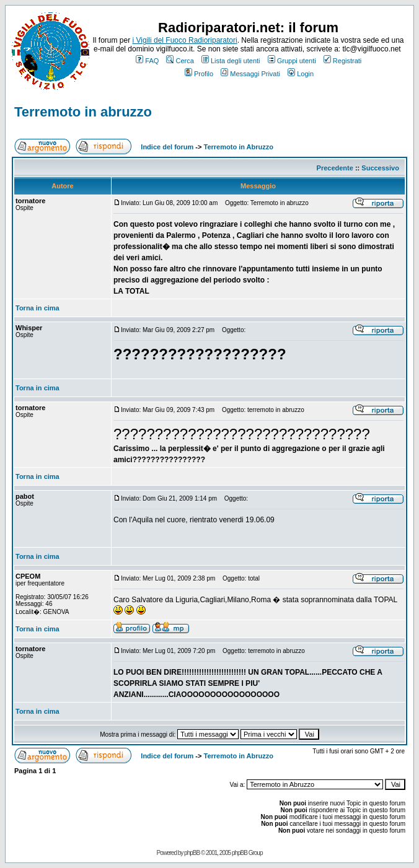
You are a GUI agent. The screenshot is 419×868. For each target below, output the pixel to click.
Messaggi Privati (250, 74)
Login (301, 74)
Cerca (180, 61)
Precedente (335, 168)
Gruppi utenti (292, 61)
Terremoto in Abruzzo (239, 147)
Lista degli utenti (231, 61)
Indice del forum (167, 147)
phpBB (192, 853)
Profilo (199, 74)
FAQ (147, 61)
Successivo (380, 168)
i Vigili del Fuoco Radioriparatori (185, 40)
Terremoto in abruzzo (83, 112)
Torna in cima (37, 308)
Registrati (342, 61)
